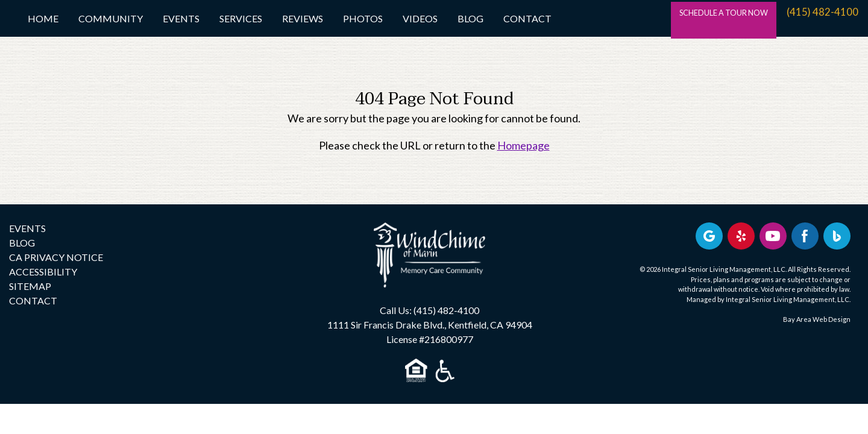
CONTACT (33, 300)
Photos (363, 18)
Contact (527, 18)
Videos (420, 18)
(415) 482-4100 (823, 18)
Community (111, 18)
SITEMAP (30, 286)
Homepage (524, 145)
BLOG (22, 243)
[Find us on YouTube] (773, 236)
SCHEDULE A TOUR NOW (707, 18)
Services (241, 18)
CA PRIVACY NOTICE (56, 257)
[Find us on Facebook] (805, 236)
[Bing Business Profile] (837, 236)
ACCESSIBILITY (43, 272)
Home (43, 18)
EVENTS (27, 228)
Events (181, 18)
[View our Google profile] (709, 236)
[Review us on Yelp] (741, 236)
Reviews (303, 18)
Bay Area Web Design (817, 319)
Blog (470, 18)
